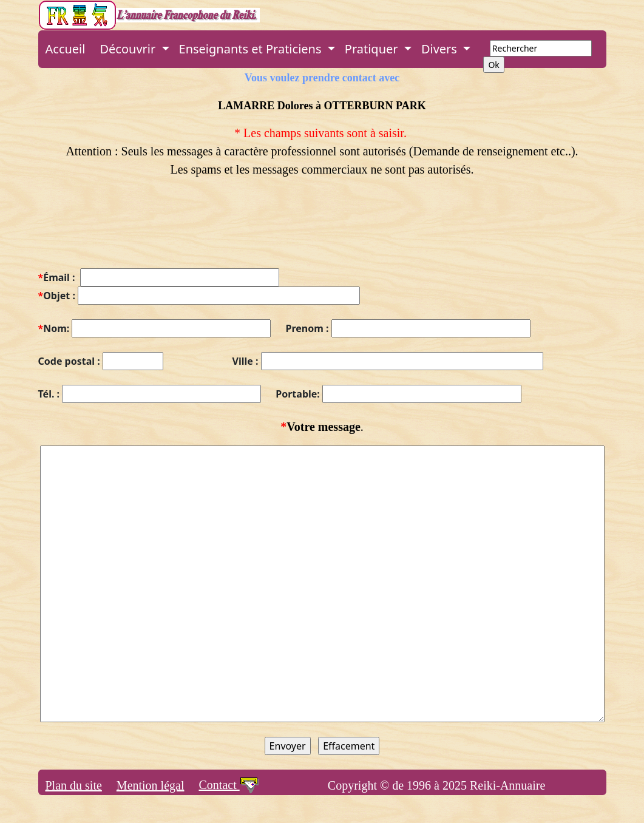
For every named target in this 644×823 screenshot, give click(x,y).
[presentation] (130, 230)
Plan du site (74, 785)
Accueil (66, 49)
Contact (229, 785)
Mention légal (151, 785)
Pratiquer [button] (373, 49)
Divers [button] (441, 49)
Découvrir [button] (129, 49)
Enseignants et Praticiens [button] (252, 49)
